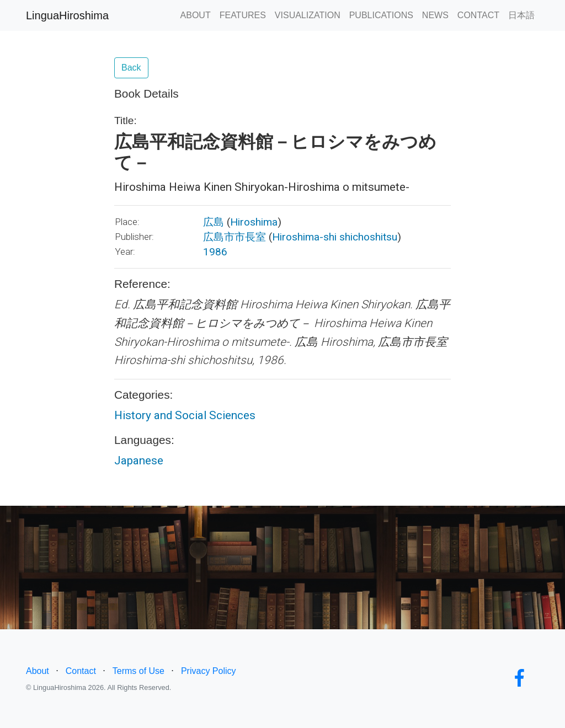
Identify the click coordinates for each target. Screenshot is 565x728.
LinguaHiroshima (67, 15)
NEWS (435, 15)
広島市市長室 (234, 237)
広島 (214, 222)
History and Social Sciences (185, 415)
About (38, 671)
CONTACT (478, 15)
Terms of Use (138, 671)
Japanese (139, 461)
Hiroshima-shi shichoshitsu (335, 237)
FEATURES (243, 15)
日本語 (521, 15)
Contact (81, 671)
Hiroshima (254, 222)
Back (131, 68)
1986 (215, 252)
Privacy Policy (209, 671)
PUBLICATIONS (381, 15)
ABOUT (196, 15)
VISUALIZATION (308, 15)
